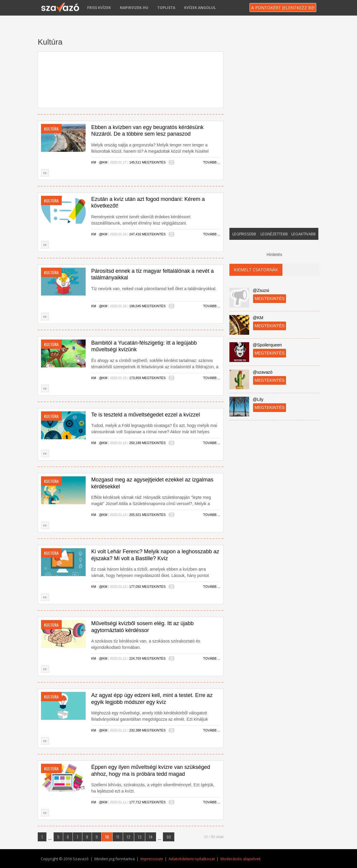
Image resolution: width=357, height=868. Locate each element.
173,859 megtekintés (147, 378)
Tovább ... (212, 162)
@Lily (258, 399)
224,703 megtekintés (147, 658)
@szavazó (263, 372)
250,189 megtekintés (147, 443)
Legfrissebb (244, 234)
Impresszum (152, 859)
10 (107, 837)
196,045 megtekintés (147, 306)
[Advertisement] (131, 78)
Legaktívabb (304, 234)
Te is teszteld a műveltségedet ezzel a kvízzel (145, 415)
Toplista (166, 8)
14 (151, 837)
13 (140, 837)
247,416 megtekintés (147, 234)
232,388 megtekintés (147, 730)
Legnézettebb (274, 234)
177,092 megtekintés (147, 587)
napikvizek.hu (134, 8)
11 (118, 837)
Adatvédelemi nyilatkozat (192, 859)
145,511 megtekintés (147, 162)
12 (128, 837)
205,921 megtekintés (147, 515)
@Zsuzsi (261, 290)
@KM (103, 162)
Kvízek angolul (200, 8)
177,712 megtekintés (147, 802)
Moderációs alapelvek (241, 859)
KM (94, 162)
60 (169, 837)
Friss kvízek (99, 8)
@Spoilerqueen (267, 345)
